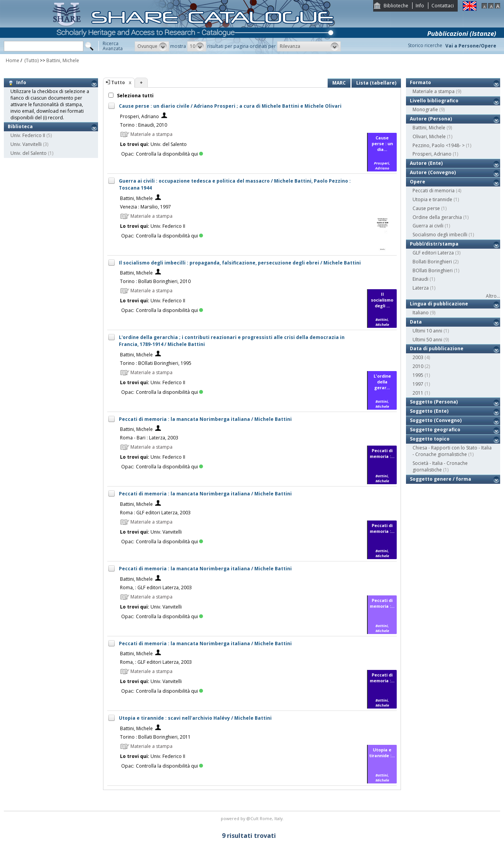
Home (13, 60)
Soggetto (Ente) (429, 411)
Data (416, 322)
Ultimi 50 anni (427, 340)
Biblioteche (396, 6)
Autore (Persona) (431, 119)
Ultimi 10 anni (427, 331)
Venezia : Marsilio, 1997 (145, 207)
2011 (418, 393)
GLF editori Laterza (433, 253)
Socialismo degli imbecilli (440, 235)
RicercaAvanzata (113, 46)
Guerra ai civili (428, 226)
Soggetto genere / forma (441, 479)
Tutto (118, 82)
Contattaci (443, 6)
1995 (418, 375)
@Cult (253, 818)
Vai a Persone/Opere (471, 46)
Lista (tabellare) (376, 83)
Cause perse (426, 208)
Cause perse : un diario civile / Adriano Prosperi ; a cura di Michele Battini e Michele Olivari (230, 106)
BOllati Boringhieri (433, 270)
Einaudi (420, 279)
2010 (418, 366)
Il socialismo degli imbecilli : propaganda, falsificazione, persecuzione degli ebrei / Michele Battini (240, 263)
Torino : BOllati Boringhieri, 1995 (156, 363)
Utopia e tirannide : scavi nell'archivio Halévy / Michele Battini (195, 718)
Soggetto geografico (435, 430)
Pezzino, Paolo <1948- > (439, 145)
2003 (418, 357)
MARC (339, 83)
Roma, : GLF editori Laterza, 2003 (156, 587)
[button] (152, 46)
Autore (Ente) (426, 163)
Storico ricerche (425, 45)
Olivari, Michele (429, 136)
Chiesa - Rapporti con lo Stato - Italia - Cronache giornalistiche (452, 451)
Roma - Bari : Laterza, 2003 (149, 438)
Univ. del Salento (29, 153)
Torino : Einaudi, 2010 (144, 125)
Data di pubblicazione (437, 348)
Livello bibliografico (434, 101)
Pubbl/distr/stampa (434, 244)
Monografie (425, 109)
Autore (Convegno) (433, 172)
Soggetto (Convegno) (436, 420)
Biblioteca (20, 126)
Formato (420, 82)
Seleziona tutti (135, 96)
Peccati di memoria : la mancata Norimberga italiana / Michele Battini (205, 419)
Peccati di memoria (434, 191)
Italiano (421, 313)
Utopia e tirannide (432, 199)
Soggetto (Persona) (434, 402)
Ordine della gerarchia (437, 217)
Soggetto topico (430, 439)
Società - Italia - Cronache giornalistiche (440, 466)
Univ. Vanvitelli (26, 144)
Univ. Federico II (28, 135)
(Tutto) (31, 60)
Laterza (421, 288)
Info (420, 6)
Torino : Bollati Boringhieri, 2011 (155, 737)
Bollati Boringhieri (432, 262)
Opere (418, 182)
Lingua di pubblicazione (439, 304)
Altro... (493, 296)
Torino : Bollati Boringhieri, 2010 (155, 281)
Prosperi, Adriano (140, 116)
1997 (418, 384)
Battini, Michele (63, 60)
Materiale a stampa (434, 91)
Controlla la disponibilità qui (169, 154)
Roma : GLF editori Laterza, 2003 (155, 513)
